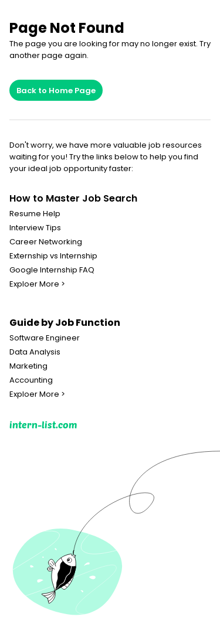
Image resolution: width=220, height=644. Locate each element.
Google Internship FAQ (52, 270)
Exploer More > (37, 284)
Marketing (28, 366)
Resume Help (35, 214)
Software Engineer (45, 338)
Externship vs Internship (53, 256)
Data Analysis (35, 352)
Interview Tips (35, 228)
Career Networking (46, 242)
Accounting (31, 380)
